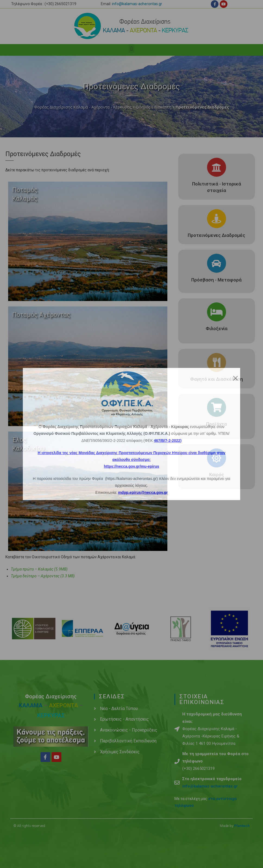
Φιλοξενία (217, 328)
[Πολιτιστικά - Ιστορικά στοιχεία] (217, 167)
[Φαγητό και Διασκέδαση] (217, 362)
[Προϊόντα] (217, 407)
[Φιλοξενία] (217, 312)
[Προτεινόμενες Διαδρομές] (217, 219)
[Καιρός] (217, 458)
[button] (131, 49)
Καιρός (217, 475)
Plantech (242, 826)
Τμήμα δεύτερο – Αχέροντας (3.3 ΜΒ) (43, 576)
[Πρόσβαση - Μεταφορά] (217, 263)
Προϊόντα (217, 424)
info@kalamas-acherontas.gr (137, 4)
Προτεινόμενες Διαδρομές (216, 235)
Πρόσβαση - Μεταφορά (216, 280)
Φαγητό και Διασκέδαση (217, 379)
